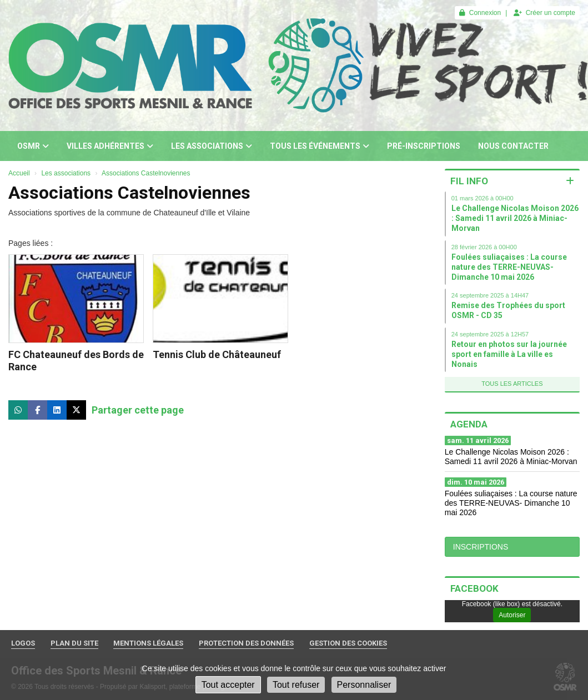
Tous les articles (512, 384)
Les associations (212, 146)
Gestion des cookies (348, 643)
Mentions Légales (148, 643)
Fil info (469, 181)
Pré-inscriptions (424, 146)
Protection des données (246, 643)
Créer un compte (544, 13)
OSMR (33, 146)
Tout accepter (228, 685)
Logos (23, 643)
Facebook (474, 588)
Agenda (469, 424)
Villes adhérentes (110, 146)
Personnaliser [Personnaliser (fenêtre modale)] (364, 685)
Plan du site (74, 643)
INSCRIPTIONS (481, 547)
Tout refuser (296, 685)
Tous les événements (320, 146)
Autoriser (512, 615)
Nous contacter (513, 146)
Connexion (480, 13)
